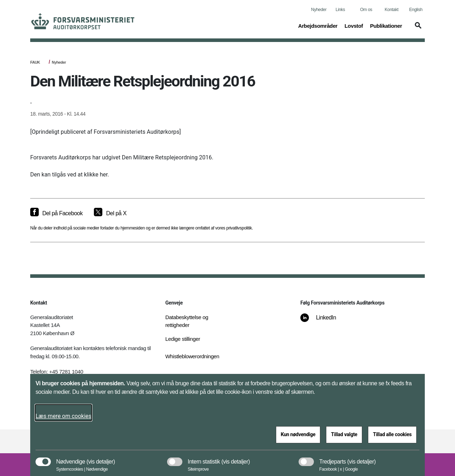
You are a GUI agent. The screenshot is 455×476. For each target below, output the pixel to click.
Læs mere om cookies (63, 416)
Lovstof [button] (354, 25)
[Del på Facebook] (56, 213)
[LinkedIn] (323, 321)
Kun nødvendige (298, 434)
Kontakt (392, 10)
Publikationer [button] (386, 25)
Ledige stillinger (183, 339)
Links (340, 10)
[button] (417, 29)
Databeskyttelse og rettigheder (187, 321)
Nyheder (319, 10)
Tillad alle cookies (392, 434)
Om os (366, 10)
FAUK (35, 62)
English (416, 10)
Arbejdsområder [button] (318, 25)
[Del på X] (110, 213)
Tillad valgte (344, 434)
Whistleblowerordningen (192, 356)
